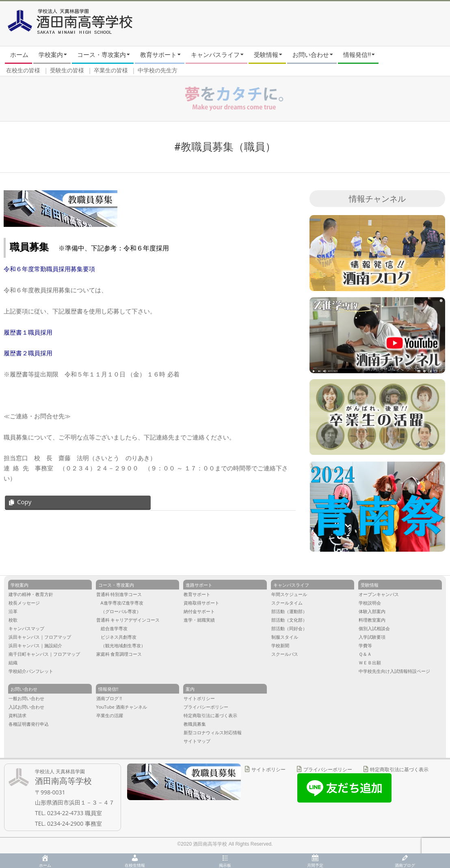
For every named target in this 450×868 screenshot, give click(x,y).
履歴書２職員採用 (28, 353)
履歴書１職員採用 (28, 332)
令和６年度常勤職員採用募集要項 (49, 269)
